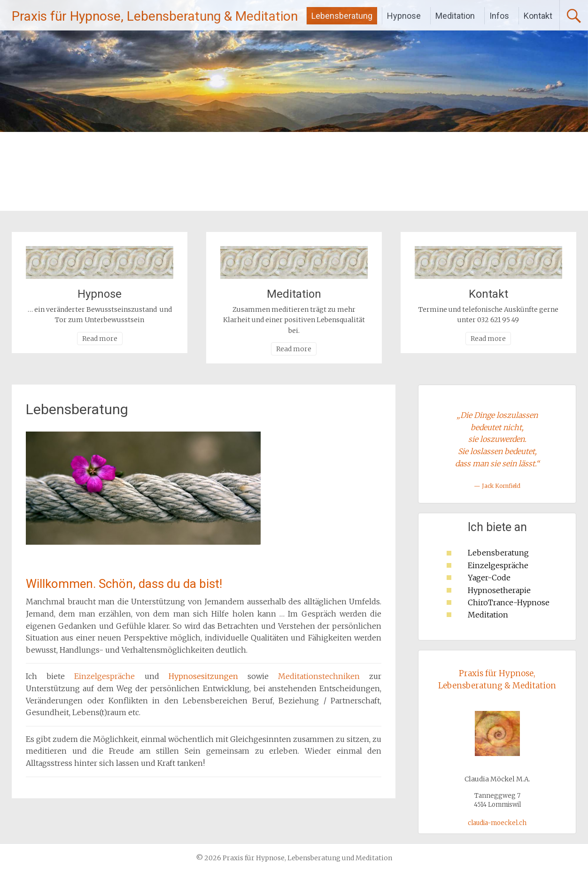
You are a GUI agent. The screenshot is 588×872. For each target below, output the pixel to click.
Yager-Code (489, 578)
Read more (100, 339)
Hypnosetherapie (499, 590)
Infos (499, 16)
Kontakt (538, 16)
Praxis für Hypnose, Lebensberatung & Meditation (155, 16)
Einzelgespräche (498, 565)
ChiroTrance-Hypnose (509, 602)
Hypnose (404, 16)
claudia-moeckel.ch (497, 823)
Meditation (455, 16)
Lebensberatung (342, 16)
